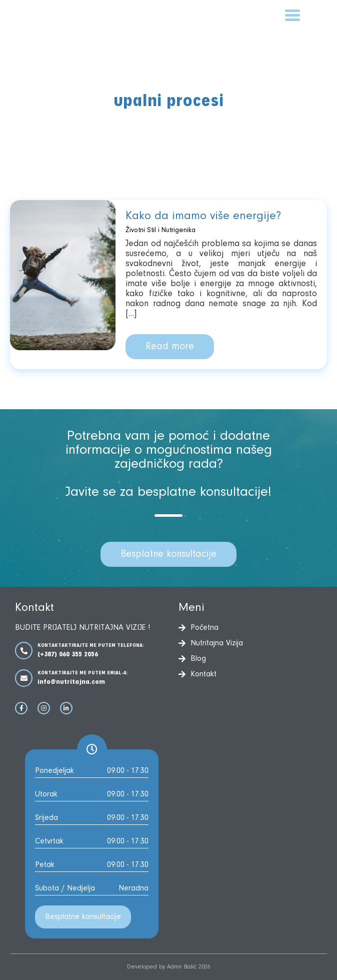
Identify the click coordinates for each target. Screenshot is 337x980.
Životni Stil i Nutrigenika (160, 231)
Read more (170, 347)
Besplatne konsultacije (168, 554)
